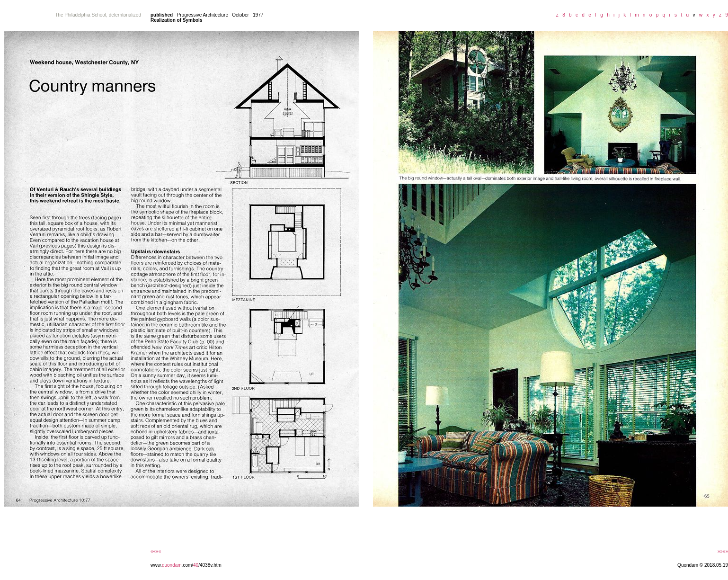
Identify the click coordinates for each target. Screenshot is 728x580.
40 (196, 565)
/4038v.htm (210, 565)
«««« (156, 551)
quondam (172, 565)
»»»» (723, 551)
